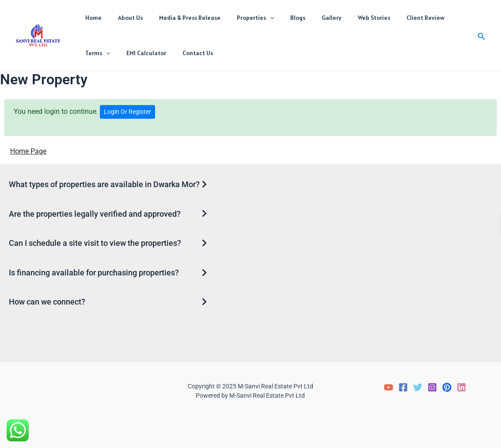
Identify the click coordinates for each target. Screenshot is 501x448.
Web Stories (348, 18)
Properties (241, 18)
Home (91, 18)
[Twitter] (418, 387)
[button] (482, 36)
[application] (256, 18)
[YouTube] (389, 387)
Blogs (280, 18)
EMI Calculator (103, 53)
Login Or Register (127, 112)
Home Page (28, 151)
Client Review (395, 18)
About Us (124, 18)
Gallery (309, 18)
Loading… (381, 261)
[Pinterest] (447, 387)
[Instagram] (432, 387)
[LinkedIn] (461, 387)
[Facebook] (403, 387)
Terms (439, 18)
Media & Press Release (180, 18)
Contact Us (150, 53)
